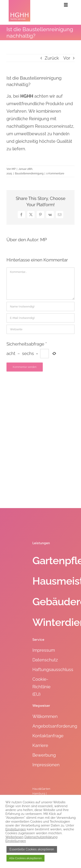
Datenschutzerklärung (41, 837)
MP (14, 169)
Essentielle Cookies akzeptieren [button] (32, 849)
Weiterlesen (14, 837)
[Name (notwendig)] (40, 306)
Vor (67, 58)
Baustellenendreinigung (29, 174)
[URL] (40, 329)
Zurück (52, 58)
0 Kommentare (55, 174)
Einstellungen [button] (16, 829)
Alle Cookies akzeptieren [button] (25, 858)
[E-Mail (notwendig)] (40, 318)
